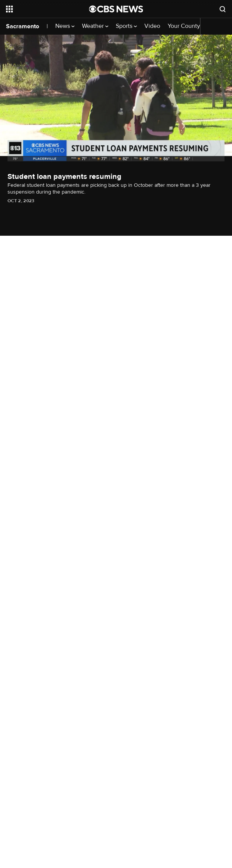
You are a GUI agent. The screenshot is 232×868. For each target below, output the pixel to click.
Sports (126, 26)
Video (152, 26)
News (65, 26)
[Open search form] (223, 9)
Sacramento (23, 26)
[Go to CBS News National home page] (116, 9)
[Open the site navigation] (43, 9)
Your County (186, 26)
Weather (95, 26)
